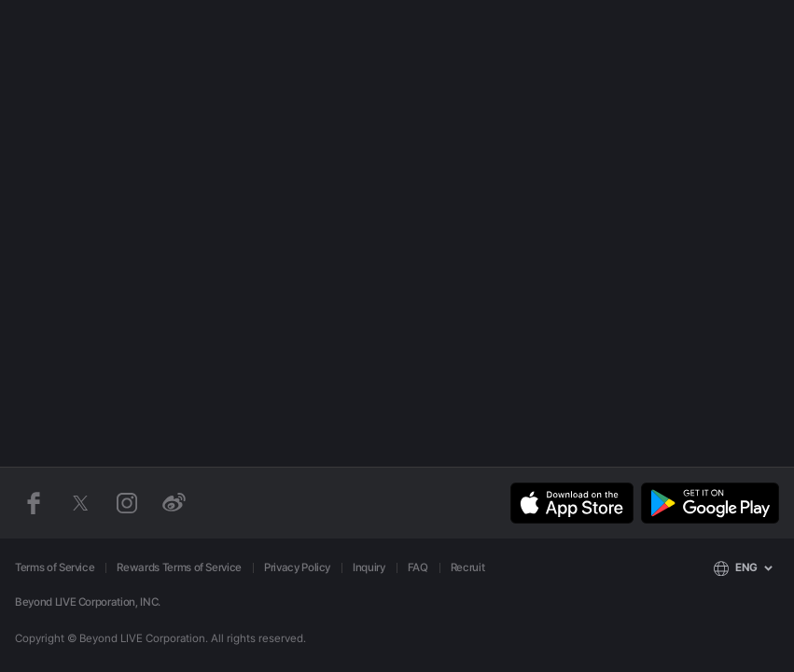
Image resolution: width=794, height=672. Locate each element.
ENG (746, 567)
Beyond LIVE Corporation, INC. (88, 602)
